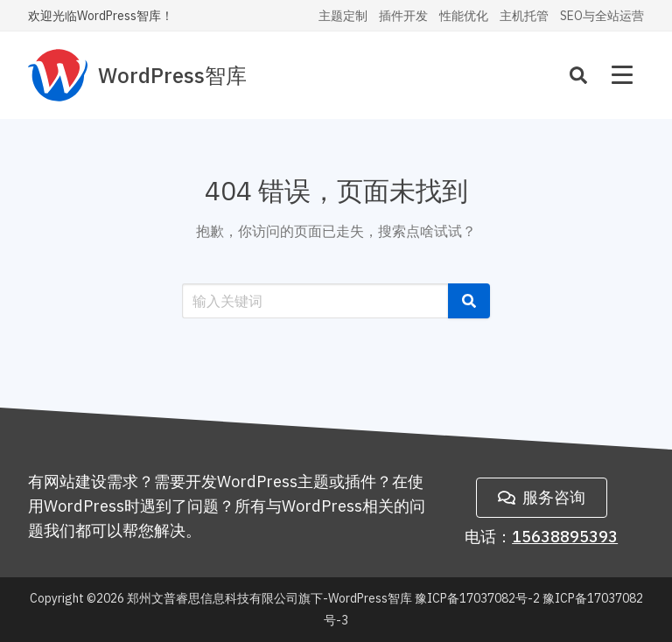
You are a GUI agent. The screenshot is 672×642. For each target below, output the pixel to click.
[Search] (578, 75)
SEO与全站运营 (602, 16)
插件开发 (403, 16)
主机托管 (524, 16)
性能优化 (464, 16)
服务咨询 (542, 497)
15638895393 (565, 537)
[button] (469, 301)
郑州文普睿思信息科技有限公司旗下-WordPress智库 (269, 598)
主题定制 (343, 16)
